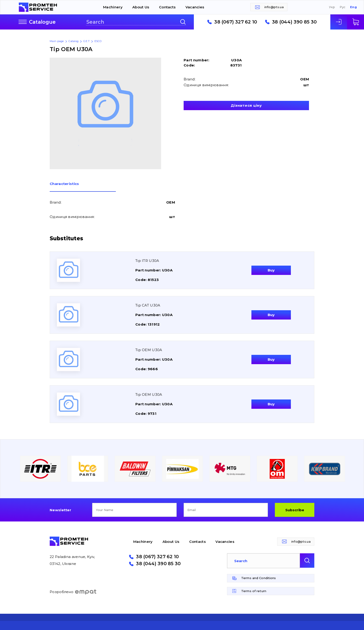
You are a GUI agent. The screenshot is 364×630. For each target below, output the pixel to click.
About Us (141, 7)
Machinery (113, 7)
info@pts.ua (274, 7)
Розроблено (73, 592)
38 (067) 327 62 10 (236, 22)
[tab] (83, 187)
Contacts (167, 7)
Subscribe (295, 510)
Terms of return (254, 591)
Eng (353, 7)
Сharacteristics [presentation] (64, 184)
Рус (343, 7)
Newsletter (60, 510)
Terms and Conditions (259, 578)
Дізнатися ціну (246, 105)
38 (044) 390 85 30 (294, 22)
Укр (332, 7)
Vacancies (195, 7)
